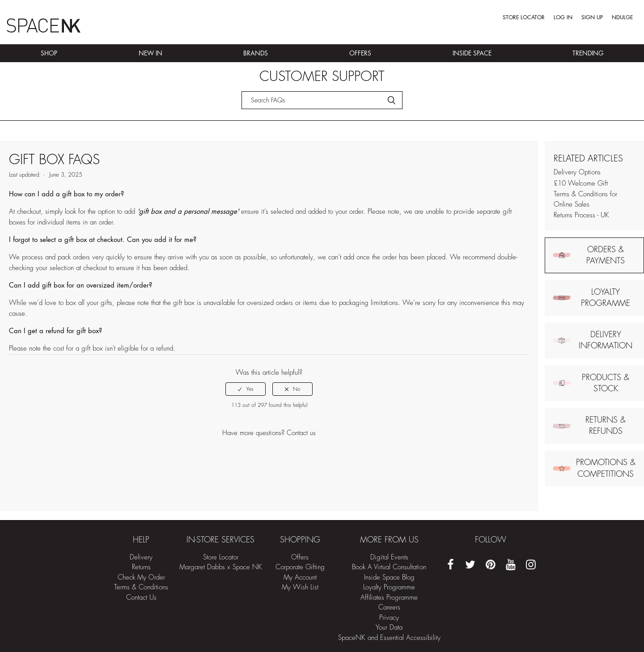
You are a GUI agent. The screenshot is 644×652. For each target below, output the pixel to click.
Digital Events (389, 557)
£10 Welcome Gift (581, 184)
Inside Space (472, 53)
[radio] (246, 389)
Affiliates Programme (389, 598)
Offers (360, 53)
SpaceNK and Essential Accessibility (389, 638)
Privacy (389, 618)
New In (150, 53)
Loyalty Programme (389, 587)
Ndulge (622, 17)
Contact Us (141, 598)
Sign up (592, 17)
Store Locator (524, 17)
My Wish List (300, 587)
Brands (256, 53)
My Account (300, 578)
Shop (49, 53)
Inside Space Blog (389, 578)
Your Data (389, 628)
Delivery (141, 557)
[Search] (322, 100)
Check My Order (141, 578)
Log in (563, 17)
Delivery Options (577, 172)
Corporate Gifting (300, 567)
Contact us (301, 433)
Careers (389, 608)
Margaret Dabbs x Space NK (221, 567)
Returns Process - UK (581, 215)
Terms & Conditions (141, 587)
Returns (141, 567)
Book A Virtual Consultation (389, 567)
